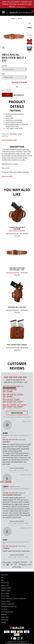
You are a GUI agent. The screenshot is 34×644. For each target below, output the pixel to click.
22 (31, 562)
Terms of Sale (5, 596)
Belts (20, 19)
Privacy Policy (5, 593)
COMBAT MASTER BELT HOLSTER (17, 229)
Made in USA (5, 585)
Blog (2, 580)
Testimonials (5, 620)
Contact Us (4, 609)
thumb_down (22, 470)
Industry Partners (6, 588)
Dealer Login (5, 617)
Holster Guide (5, 583)
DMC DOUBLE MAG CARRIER (17, 345)
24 (8, 564)
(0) (3, 393)
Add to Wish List (19, 95)
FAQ (2, 577)
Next (7, 95)
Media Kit (4, 614)
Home (13, 19)
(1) (3, 403)
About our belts (7, 176)
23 (4, 564)
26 (16, 564)
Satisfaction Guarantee (8, 604)
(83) (22, 386)
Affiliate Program (6, 591)
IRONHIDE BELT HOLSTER (17, 307)
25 (12, 564)
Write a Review (17, 413)
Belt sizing (13, 172)
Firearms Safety (5, 601)
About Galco (5, 575)
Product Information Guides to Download (13, 599)
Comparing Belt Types (9, 140)
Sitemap (3, 622)
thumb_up (11, 470)
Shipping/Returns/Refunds (9, 607)
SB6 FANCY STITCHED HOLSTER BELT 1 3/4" (17, 269)
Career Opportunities (7, 612)
